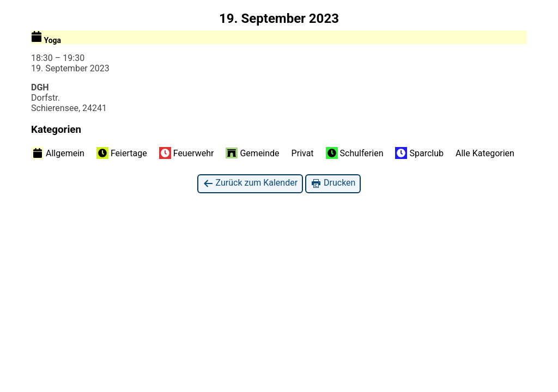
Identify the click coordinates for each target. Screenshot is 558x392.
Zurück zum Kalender (250, 183)
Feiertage (122, 153)
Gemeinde (252, 153)
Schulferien (355, 153)
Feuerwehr (187, 153)
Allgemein (58, 153)
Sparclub (419, 153)
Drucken (333, 183)
